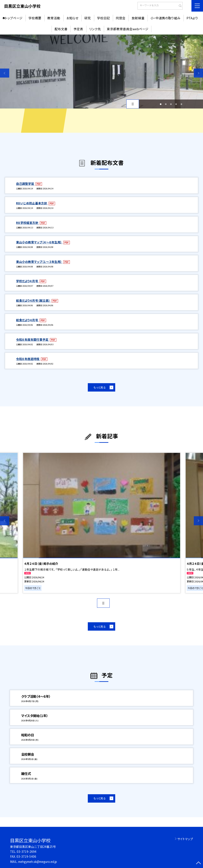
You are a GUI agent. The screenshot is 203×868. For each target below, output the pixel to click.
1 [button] (161, 104)
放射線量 (138, 18)
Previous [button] (5, 73)
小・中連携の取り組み (166, 18)
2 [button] (166, 104)
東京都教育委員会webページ (128, 29)
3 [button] (171, 104)
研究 (88, 18)
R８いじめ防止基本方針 (32, 203)
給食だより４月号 (27, 320)
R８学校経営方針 (28, 223)
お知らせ (72, 18)
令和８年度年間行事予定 (33, 339)
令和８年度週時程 (28, 359)
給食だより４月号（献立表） (33, 300)
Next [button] (198, 73)
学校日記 (103, 18)
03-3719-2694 (27, 851)
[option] (101, 72)
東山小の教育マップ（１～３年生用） (39, 262)
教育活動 (54, 18)
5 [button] (181, 104)
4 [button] (176, 104)
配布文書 (61, 29)
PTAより (192, 18)
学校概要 (35, 18)
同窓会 (121, 18)
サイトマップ (185, 839)
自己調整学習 (25, 184)
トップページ (14, 18)
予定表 (78, 29)
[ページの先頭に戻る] (198, 863)
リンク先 (95, 29)
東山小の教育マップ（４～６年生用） (39, 242)
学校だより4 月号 (27, 281)
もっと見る (100, 387)
